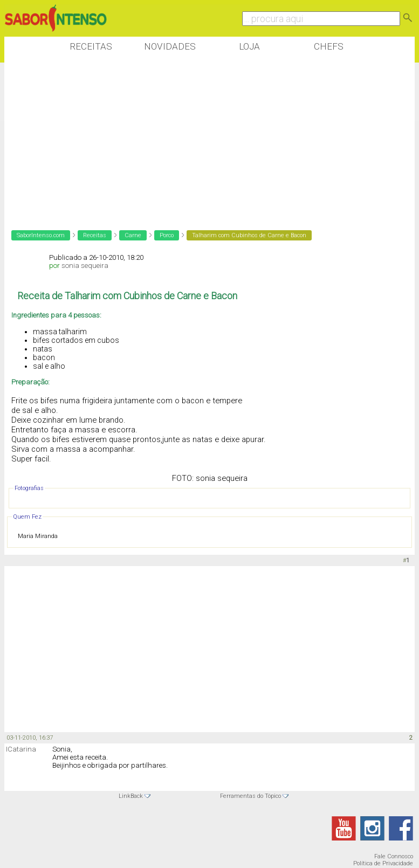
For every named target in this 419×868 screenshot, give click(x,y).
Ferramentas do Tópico (250, 796)
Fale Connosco (394, 856)
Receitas (91, 46)
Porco (167, 235)
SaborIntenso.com (41, 235)
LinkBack (131, 796)
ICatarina (21, 749)
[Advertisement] (201, 140)
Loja (249, 46)
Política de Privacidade (383, 863)
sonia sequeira (85, 266)
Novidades (170, 46)
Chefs (329, 46)
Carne (133, 235)
